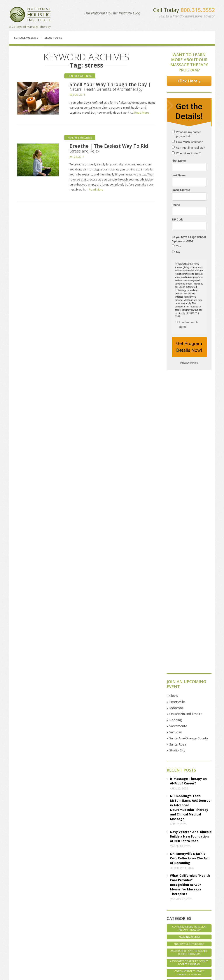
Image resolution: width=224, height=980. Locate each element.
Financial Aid (84, 883)
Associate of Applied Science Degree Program (189, 656)
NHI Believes (189, 713)
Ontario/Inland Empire (186, 417)
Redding (176, 423)
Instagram (184, 930)
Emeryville (177, 405)
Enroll (136, 883)
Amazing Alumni (189, 641)
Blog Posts (53, 38)
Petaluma (61, 919)
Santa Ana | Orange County (68, 945)
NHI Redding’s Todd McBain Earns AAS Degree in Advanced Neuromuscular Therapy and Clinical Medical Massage (190, 511)
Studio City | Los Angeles (71, 952)
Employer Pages (26, 939)
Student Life (189, 735)
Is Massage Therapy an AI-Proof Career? (188, 485)
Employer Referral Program (27, 945)
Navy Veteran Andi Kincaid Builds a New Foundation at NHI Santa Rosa (191, 540)
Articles (20, 929)
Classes (31, 883)
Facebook (184, 910)
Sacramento (178, 430)
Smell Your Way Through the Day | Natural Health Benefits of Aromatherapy (110, 86)
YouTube (184, 925)
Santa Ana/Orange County (189, 442)
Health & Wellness (80, 76)
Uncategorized (189, 749)
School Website (26, 38)
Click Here (188, 81)
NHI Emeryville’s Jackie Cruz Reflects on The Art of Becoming (189, 562)
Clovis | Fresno (65, 910)
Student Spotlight (189, 742)
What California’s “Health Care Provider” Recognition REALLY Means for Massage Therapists (190, 588)
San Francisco (64, 934)
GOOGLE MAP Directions (151, 921)
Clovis (174, 399)
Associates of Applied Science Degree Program (189, 666)
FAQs (19, 919)
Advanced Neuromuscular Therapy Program (189, 632)
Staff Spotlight (189, 728)
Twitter (182, 920)
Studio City (177, 454)
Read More (142, 113)
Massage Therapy (189, 706)
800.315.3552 (198, 10)
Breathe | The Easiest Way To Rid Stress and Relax (109, 148)
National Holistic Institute (30, 15)
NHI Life (189, 720)
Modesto (176, 411)
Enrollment (22, 915)
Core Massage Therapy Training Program (189, 676)
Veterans (189, 756)
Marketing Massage (189, 699)
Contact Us (185, 883)
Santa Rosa (178, 448)
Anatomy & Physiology (189, 648)
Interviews (189, 692)
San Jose (176, 436)
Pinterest (183, 935)
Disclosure (22, 934)
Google (183, 915)
